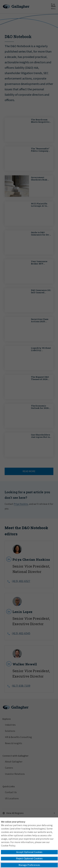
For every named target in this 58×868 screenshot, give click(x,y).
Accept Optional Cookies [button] (29, 852)
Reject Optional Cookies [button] (29, 859)
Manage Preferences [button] (29, 865)
